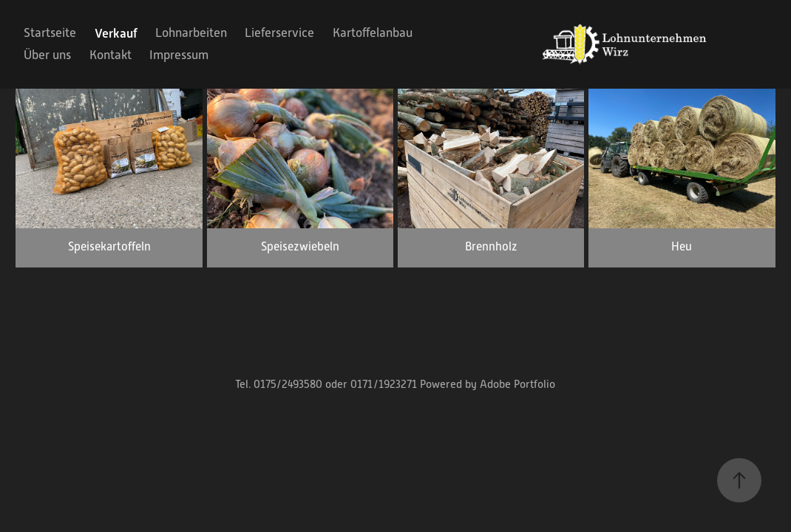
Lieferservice (279, 33)
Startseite (50, 33)
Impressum (179, 55)
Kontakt (111, 55)
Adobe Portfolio (517, 384)
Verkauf (116, 33)
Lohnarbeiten (191, 33)
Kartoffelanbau (373, 33)
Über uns (47, 55)
